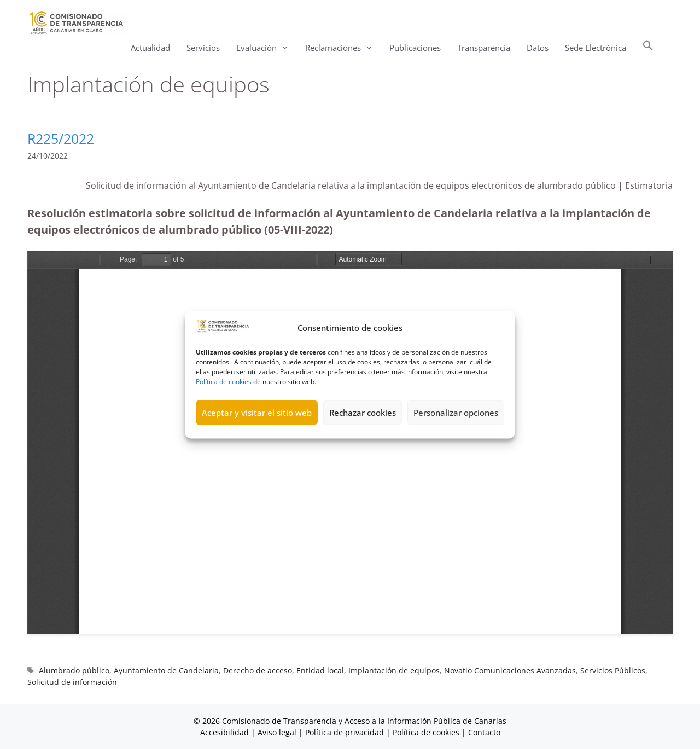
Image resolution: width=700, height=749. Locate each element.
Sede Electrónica (596, 48)
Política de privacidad (345, 732)
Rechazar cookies (363, 413)
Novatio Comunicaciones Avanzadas (510, 670)
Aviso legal (277, 732)
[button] (648, 48)
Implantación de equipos (394, 670)
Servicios (203, 48)
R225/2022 (61, 138)
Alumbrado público (74, 670)
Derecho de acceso (258, 670)
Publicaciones (415, 48)
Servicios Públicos (613, 670)
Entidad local (320, 670)
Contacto (484, 732)
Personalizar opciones (456, 413)
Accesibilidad (226, 732)
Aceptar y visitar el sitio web (257, 413)
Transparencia (484, 48)
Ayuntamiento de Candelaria (166, 670)
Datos (538, 48)
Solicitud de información (72, 682)
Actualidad (150, 48)
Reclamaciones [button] (343, 48)
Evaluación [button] (267, 48)
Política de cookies (224, 381)
